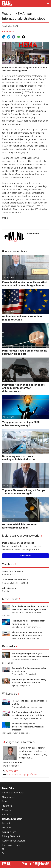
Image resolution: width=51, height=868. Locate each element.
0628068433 (12, 771)
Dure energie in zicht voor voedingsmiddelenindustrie (18, 458)
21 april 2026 (8, 486)
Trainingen (7, 806)
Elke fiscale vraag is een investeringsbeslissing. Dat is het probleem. (28, 727)
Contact (6, 823)
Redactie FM (8, 32)
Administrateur (9, 588)
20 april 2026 (8, 520)
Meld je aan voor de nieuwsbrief (21, 536)
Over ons (6, 828)
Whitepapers (10, 694)
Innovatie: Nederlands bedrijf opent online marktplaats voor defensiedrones (23, 388)
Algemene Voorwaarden (14, 841)
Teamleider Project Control (15, 580)
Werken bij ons (9, 832)
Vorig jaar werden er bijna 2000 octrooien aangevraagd (21, 424)
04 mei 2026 (8, 380)
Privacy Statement (11, 836)
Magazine (7, 810)
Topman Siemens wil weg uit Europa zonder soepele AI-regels (24, 492)
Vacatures (8, 564)
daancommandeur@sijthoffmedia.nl (23, 775)
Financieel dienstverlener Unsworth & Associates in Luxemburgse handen (25, 284)
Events (5, 801)
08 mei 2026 (8, 277)
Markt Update (10, 599)
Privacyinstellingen (11, 845)
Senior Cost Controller (13, 571)
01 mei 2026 (8, 417)
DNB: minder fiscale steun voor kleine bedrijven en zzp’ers (25, 352)
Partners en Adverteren (13, 793)
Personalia (8, 646)
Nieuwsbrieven (9, 797)
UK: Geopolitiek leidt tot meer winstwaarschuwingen (20, 526)
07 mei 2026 (8, 312)
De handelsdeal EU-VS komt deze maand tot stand (22, 318)
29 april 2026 (8, 451)
